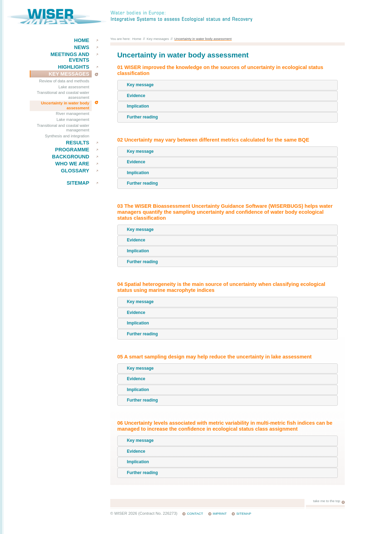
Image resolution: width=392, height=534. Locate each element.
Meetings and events (70, 57)
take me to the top (327, 501)
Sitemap (78, 183)
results (78, 143)
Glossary (75, 171)
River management (73, 114)
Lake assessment (74, 87)
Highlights (73, 67)
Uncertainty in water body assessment (65, 105)
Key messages (158, 39)
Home (82, 40)
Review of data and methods (64, 81)
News (82, 47)
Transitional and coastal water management (63, 128)
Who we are (72, 164)
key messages (69, 74)
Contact (195, 514)
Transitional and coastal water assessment (63, 95)
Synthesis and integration (67, 136)
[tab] (227, 85)
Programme (72, 150)
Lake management (73, 119)
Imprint (220, 514)
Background (71, 157)
